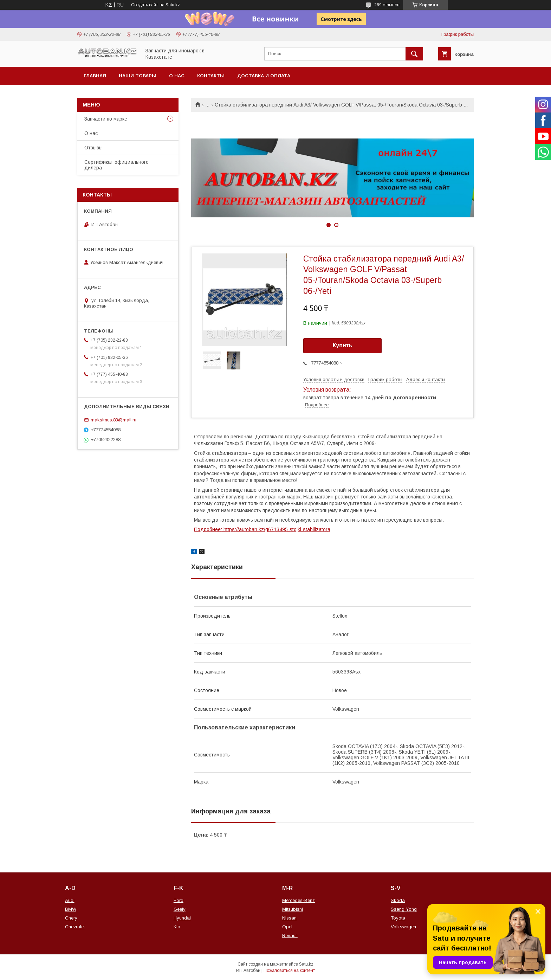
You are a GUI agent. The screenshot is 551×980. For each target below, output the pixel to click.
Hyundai (182, 918)
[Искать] (414, 54)
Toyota (398, 918)
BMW (71, 909)
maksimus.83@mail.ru (114, 420)
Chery (71, 918)
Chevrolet (75, 927)
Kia (177, 927)
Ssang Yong (404, 909)
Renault (290, 936)
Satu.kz (306, 964)
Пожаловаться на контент (289, 971)
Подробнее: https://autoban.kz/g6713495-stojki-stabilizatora (262, 529)
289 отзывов (387, 5)
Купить (343, 345)
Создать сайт (144, 5)
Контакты (211, 76)
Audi (70, 900)
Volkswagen (403, 927)
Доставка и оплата (264, 76)
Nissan (289, 918)
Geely (180, 909)
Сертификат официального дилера (116, 165)
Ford (179, 900)
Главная (95, 76)
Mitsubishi (293, 909)
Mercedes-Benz (299, 900)
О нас (177, 76)
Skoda (398, 900)
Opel (287, 927)
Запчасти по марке (106, 119)
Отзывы (93, 148)
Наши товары (138, 76)
